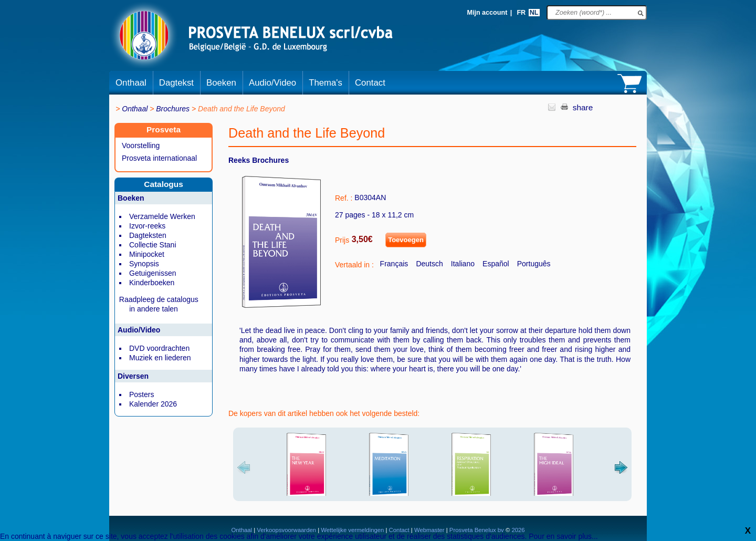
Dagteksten (148, 235)
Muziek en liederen (160, 358)
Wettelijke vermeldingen (352, 530)
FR (521, 13)
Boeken (221, 83)
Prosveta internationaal (159, 158)
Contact (370, 83)
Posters (141, 394)
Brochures (173, 109)
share (583, 107)
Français (394, 264)
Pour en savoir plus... (563, 536)
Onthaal (131, 83)
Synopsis (144, 264)
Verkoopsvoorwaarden (286, 530)
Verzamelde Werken (162, 216)
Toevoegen (406, 240)
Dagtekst (176, 83)
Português (534, 264)
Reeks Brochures (259, 160)
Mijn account (487, 13)
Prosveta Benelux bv (477, 530)
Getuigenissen (153, 273)
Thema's (325, 83)
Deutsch (429, 264)
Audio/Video (272, 83)
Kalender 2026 (153, 404)
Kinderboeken (152, 283)
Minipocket (147, 254)
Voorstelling (141, 145)
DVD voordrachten (159, 348)
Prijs (342, 240)
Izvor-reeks (147, 226)
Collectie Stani (153, 245)
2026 (517, 530)
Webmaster (430, 530)
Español (496, 264)
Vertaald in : (354, 265)
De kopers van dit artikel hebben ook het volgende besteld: (324, 413)
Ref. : (344, 198)
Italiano (463, 264)
